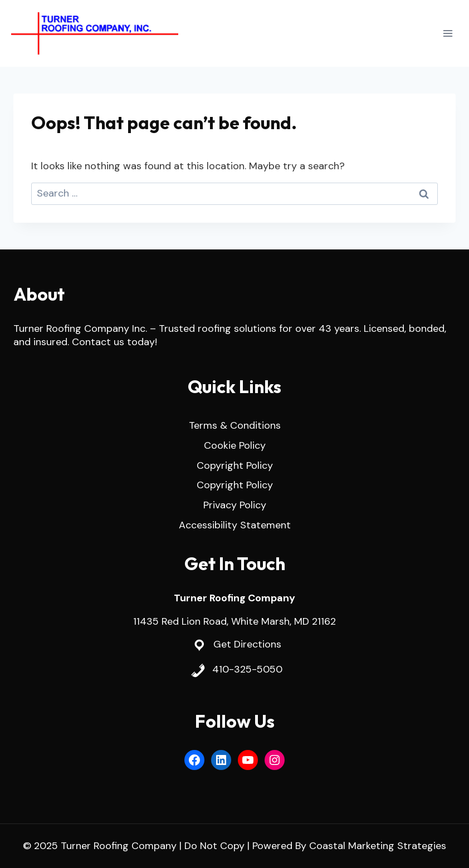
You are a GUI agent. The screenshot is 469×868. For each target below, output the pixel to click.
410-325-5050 (247, 669)
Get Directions (247, 644)
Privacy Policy (235, 505)
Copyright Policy (235, 465)
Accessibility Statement (235, 525)
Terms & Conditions (235, 425)
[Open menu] (448, 33)
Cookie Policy (235, 445)
